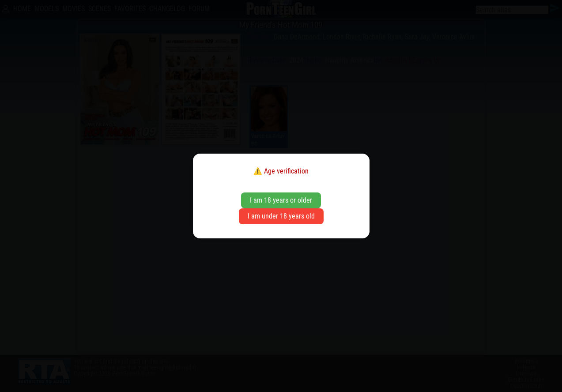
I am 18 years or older (281, 200)
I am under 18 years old (281, 216)
